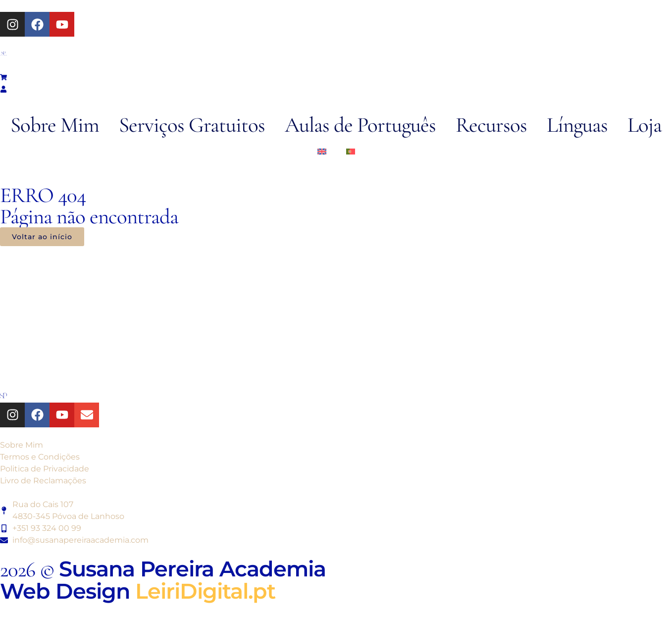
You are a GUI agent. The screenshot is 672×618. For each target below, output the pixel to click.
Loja (645, 125)
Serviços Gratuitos (192, 125)
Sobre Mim (55, 125)
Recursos (491, 125)
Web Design (138, 591)
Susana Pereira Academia (192, 569)
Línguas (577, 125)
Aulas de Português (360, 125)
